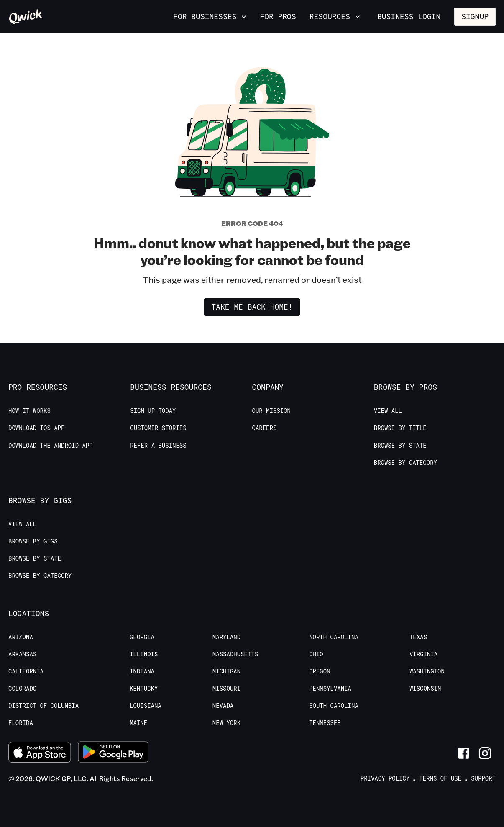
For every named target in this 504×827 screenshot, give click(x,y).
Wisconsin (425, 689)
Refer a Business (158, 446)
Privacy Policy (385, 778)
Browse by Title (400, 428)
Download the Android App (51, 446)
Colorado (22, 689)
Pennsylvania (330, 689)
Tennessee (325, 723)
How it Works (29, 411)
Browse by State (400, 446)
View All (388, 411)
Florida (21, 723)
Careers (265, 428)
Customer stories (158, 428)
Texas (418, 637)
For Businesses (211, 16)
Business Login (409, 16)
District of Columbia (43, 706)
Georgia (142, 637)
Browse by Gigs (33, 541)
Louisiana (146, 706)
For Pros (278, 16)
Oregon (320, 671)
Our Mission (271, 411)
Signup (475, 16)
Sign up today (153, 411)
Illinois (144, 654)
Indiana (142, 671)
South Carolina (334, 706)
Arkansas (22, 654)
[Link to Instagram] (485, 753)
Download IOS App (36, 428)
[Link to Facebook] (464, 753)
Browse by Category (406, 463)
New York (226, 723)
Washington (427, 671)
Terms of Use (440, 778)
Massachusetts (235, 654)
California (26, 671)
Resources (336, 16)
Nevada (223, 706)
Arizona (21, 637)
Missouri (226, 689)
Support (483, 778)
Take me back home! (252, 307)
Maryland (226, 637)
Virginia (423, 654)
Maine (138, 723)
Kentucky (144, 689)
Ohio (316, 654)
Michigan (226, 671)
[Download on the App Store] (40, 753)
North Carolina (334, 637)
